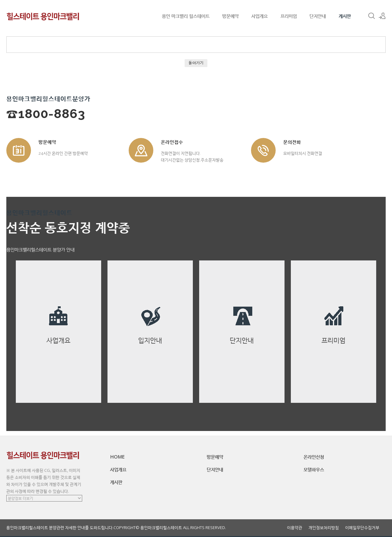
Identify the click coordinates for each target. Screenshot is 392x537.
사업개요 (260, 16)
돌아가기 (196, 63)
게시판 (345, 16)
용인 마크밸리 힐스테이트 (186, 16)
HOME (117, 457)
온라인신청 (314, 457)
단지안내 (318, 16)
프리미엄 (289, 16)
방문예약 (230, 16)
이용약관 (295, 528)
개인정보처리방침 (324, 528)
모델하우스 (314, 469)
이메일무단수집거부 (362, 528)
